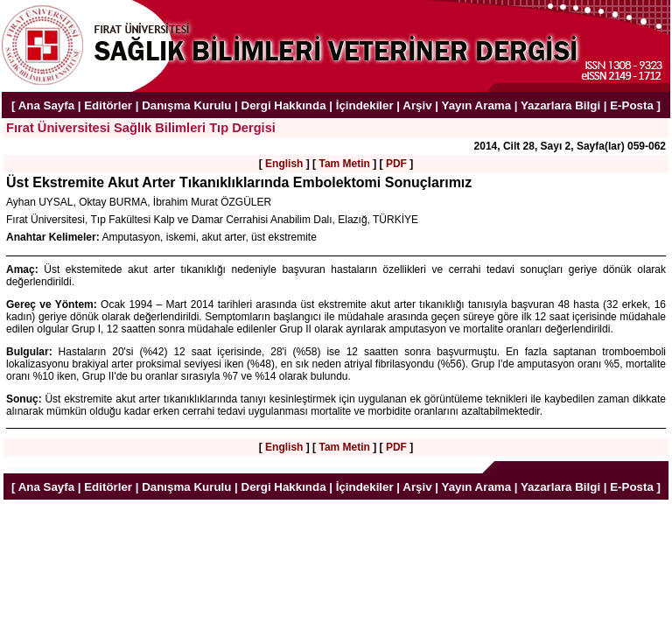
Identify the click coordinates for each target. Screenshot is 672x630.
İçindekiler (365, 105)
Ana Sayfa (46, 105)
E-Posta (632, 105)
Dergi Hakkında (284, 105)
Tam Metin (344, 164)
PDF (396, 164)
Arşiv (417, 105)
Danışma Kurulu (186, 105)
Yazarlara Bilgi (560, 105)
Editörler (108, 105)
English (284, 164)
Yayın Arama (477, 105)
